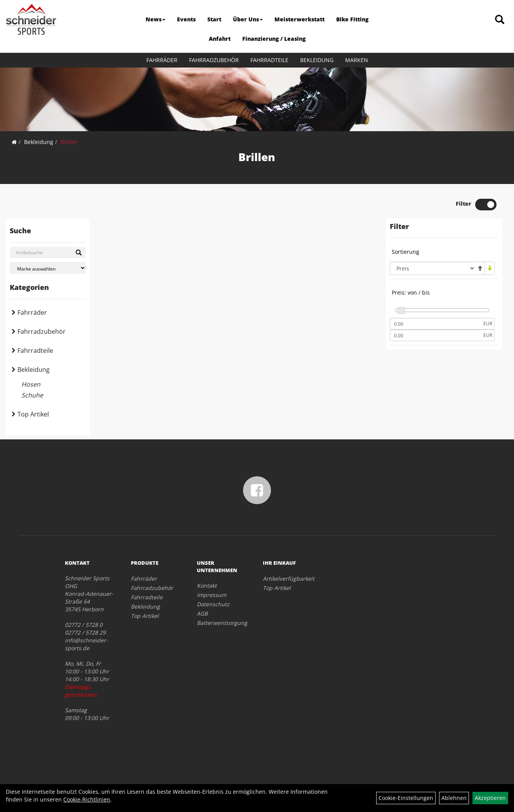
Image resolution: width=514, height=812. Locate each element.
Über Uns (248, 19)
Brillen (69, 142)
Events (186, 19)
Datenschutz (213, 604)
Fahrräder (162, 60)
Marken (357, 60)
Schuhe (32, 395)
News (155, 19)
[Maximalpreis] (436, 335)
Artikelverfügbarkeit (287, 579)
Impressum (212, 595)
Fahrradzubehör (214, 60)
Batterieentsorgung (221, 623)
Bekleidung (317, 60)
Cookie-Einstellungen (406, 798)
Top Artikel (33, 414)
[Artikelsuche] (500, 20)
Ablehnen (454, 798)
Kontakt (207, 586)
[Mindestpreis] (436, 324)
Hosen (31, 384)
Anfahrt (220, 39)
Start (214, 19)
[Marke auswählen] (48, 268)
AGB (202, 613)
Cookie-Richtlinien (87, 799)
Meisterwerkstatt (300, 19)
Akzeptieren (490, 798)
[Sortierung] (432, 268)
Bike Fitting (352, 19)
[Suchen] (79, 253)
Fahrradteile (269, 60)
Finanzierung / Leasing (274, 39)
